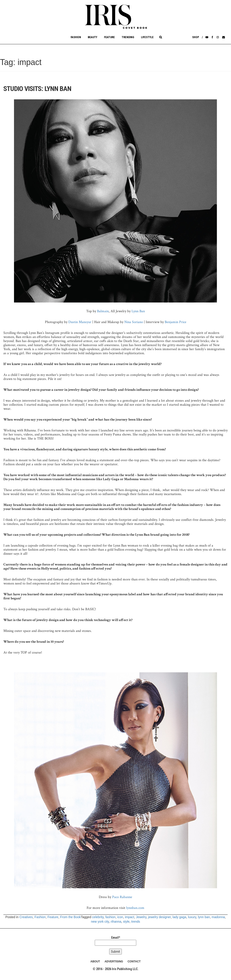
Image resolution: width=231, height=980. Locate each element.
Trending (128, 37)
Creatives (26, 917)
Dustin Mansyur (80, 322)
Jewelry (141, 917)
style (126, 922)
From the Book (70, 917)
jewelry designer (159, 917)
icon (120, 917)
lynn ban (204, 917)
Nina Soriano (134, 322)
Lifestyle (147, 37)
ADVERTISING (114, 961)
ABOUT (95, 961)
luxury (192, 917)
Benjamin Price (176, 322)
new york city (100, 922)
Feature (109, 37)
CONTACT (134, 961)
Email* (115, 941)
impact (129, 917)
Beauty (92, 37)
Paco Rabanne (122, 897)
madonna (218, 917)
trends (136, 922)
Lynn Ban (138, 311)
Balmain (103, 311)
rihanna (116, 922)
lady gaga (179, 917)
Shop (196, 37)
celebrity (98, 917)
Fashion (76, 37)
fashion (110, 917)
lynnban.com (135, 908)
